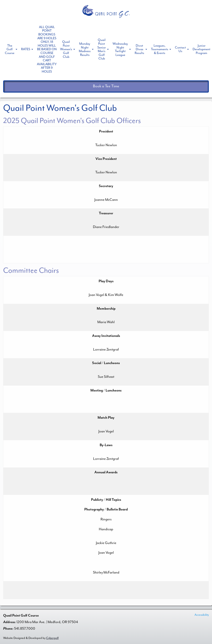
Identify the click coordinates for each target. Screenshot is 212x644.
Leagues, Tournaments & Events (160, 49)
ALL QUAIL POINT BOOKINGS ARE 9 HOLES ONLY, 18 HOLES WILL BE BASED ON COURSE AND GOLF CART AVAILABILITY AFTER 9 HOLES (47, 49)
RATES (26, 49)
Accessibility (202, 615)
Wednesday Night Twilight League (120, 49)
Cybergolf (52, 638)
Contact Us (180, 49)
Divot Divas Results (139, 49)
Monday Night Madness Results (85, 49)
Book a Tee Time (106, 86)
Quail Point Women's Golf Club (66, 49)
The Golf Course (10, 49)
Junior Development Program (201, 49)
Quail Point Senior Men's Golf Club (102, 49)
